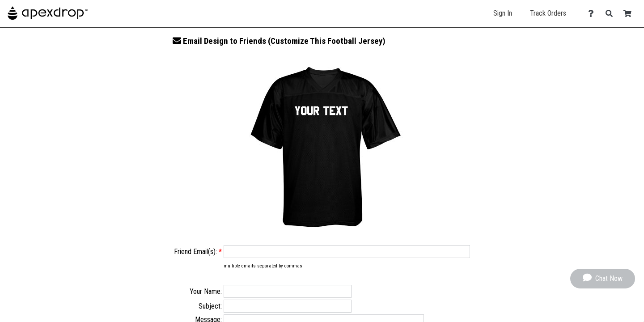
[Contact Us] (593, 14)
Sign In (503, 13)
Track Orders (548, 13)
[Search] (612, 14)
